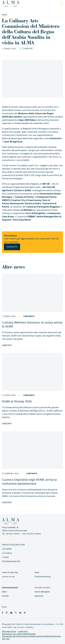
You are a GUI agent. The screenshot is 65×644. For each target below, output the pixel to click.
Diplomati (39, 596)
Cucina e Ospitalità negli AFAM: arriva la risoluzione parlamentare (29, 481)
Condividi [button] (26, 48)
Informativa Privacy (9, 631)
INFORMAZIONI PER (11, 561)
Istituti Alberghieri (42, 592)
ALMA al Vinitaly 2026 (17, 401)
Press (4, 607)
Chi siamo (7, 549)
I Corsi (5, 557)
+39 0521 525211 (13, 534)
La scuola (7, 553)
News (5, 15)
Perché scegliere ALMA (13, 545)
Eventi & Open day (10, 572)
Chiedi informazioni (43, 577)
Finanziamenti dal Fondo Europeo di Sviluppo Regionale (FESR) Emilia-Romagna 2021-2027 (31, 637)
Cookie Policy (23, 631)
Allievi (4, 592)
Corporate (29, 316)
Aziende (5, 596)
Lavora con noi (8, 577)
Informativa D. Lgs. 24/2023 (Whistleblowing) (19, 634)
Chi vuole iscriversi (42, 587)
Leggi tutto (7, 345)
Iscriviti (12, 247)
